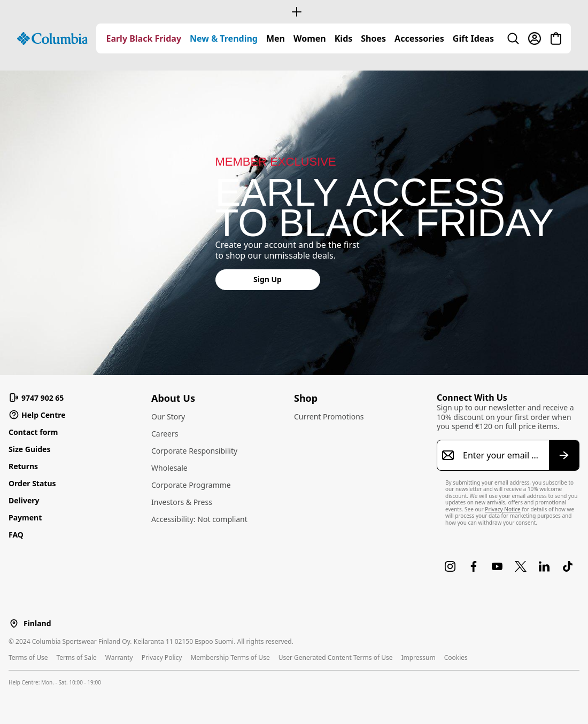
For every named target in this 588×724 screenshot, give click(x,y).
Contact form (33, 432)
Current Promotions (329, 417)
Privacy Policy (162, 657)
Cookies (456, 657)
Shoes (373, 38)
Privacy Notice (502, 509)
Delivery (24, 500)
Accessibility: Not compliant (199, 519)
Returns (23, 466)
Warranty (119, 657)
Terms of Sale (76, 657)
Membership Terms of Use (230, 657)
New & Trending (224, 38)
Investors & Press (182, 502)
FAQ (16, 535)
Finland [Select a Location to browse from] (37, 624)
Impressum (418, 657)
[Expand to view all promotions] (294, 12)
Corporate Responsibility (194, 451)
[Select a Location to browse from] (14, 623)
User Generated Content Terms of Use (336, 657)
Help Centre (37, 415)
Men (276, 38)
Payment (25, 517)
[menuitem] (144, 38)
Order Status (32, 483)
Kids (344, 38)
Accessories (419, 38)
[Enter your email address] (502, 455)
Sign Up (268, 279)
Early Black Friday (144, 38)
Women (310, 38)
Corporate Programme (191, 485)
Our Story (168, 417)
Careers (165, 434)
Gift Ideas (473, 38)
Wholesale (169, 468)
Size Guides (29, 449)
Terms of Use (28, 657)
